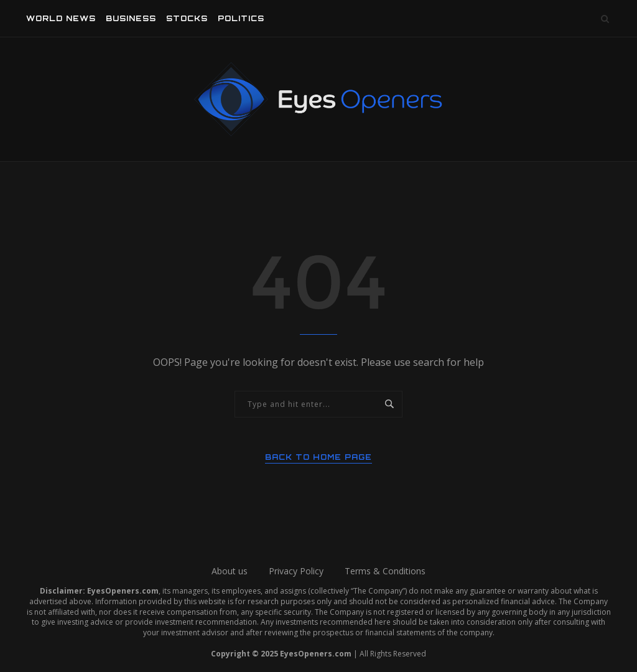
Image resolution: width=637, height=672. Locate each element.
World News (61, 18)
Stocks (187, 18)
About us (230, 571)
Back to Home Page (318, 457)
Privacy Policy (296, 571)
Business (131, 18)
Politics (241, 18)
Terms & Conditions (385, 571)
